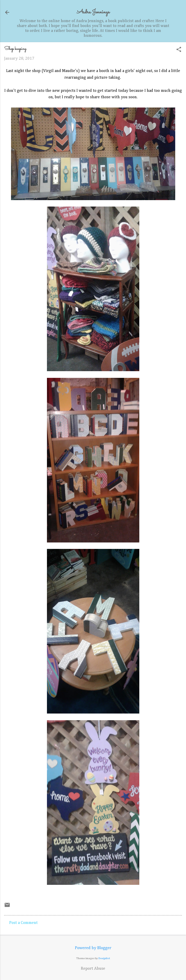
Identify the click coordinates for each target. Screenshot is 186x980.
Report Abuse (93, 969)
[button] (179, 50)
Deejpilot (104, 958)
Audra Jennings (93, 12)
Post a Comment (23, 923)
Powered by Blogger (93, 948)
